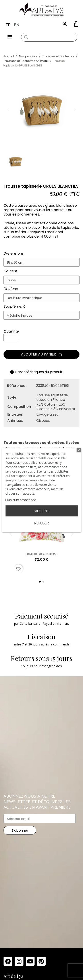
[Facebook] (8, 961)
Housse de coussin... (41, 554)
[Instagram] (19, 961)
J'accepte (41, 511)
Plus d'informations (21, 500)
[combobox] (49, 37)
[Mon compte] (65, 24)
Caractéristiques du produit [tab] (36, 372)
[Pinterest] (41, 961)
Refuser (41, 523)
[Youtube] (30, 961)
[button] (76, 24)
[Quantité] (11, 338)
